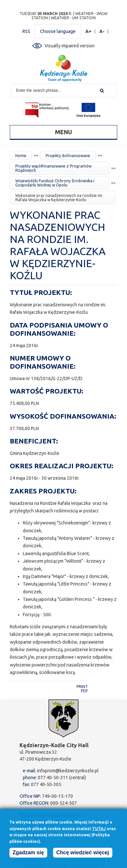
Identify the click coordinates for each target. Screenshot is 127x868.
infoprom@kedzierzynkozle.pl (68, 771)
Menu (63, 132)
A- (102, 32)
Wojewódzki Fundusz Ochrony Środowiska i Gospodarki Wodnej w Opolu (55, 183)
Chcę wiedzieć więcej (83, 853)
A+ (89, 32)
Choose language (58, 31)
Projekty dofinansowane (68, 156)
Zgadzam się (28, 853)
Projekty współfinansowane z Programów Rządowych (53, 168)
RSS (26, 31)
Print (82, 687)
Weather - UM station (73, 18)
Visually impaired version (70, 46)
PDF (84, 691)
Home (21, 156)
